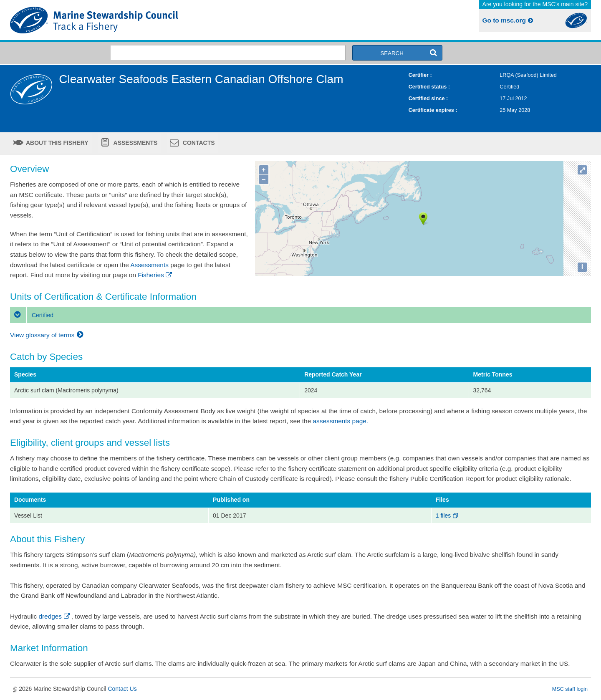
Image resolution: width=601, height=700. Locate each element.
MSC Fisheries (154, 20)
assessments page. (341, 421)
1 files (448, 516)
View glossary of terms (48, 335)
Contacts (198, 143)
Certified (32, 315)
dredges (55, 616)
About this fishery (57, 143)
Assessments (135, 143)
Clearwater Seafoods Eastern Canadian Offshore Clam (201, 79)
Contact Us (122, 689)
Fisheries (155, 275)
